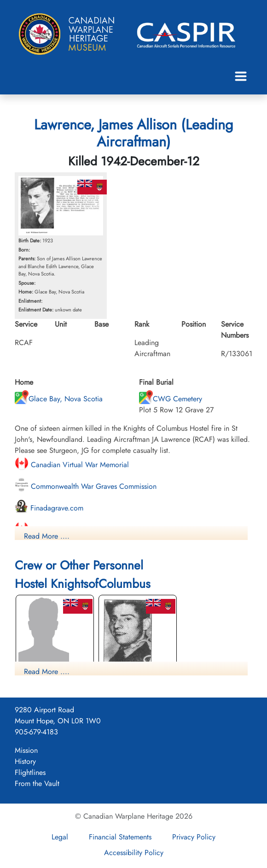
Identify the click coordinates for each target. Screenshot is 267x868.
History (25, 761)
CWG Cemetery (171, 399)
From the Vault (37, 783)
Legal (60, 837)
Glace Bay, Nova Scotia (59, 399)
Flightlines (30, 772)
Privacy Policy (194, 837)
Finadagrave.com (49, 508)
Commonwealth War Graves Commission (86, 486)
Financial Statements (120, 837)
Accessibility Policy (134, 853)
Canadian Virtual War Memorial (72, 465)
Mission (26, 750)
